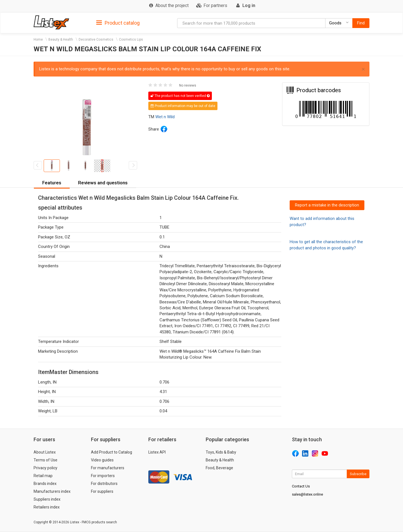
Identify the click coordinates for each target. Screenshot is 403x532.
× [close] (363, 69)
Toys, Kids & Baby (221, 452)
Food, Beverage (219, 468)
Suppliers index (47, 499)
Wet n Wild (165, 117)
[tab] (118, 23)
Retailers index (47, 507)
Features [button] (52, 183)
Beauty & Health (61, 40)
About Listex (45, 452)
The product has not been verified (180, 96)
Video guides (102, 460)
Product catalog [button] (118, 23)
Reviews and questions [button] (103, 183)
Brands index (45, 484)
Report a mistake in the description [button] (327, 205)
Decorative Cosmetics (96, 40)
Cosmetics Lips (131, 40)
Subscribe (358, 474)
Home (38, 40)
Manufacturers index (52, 491)
